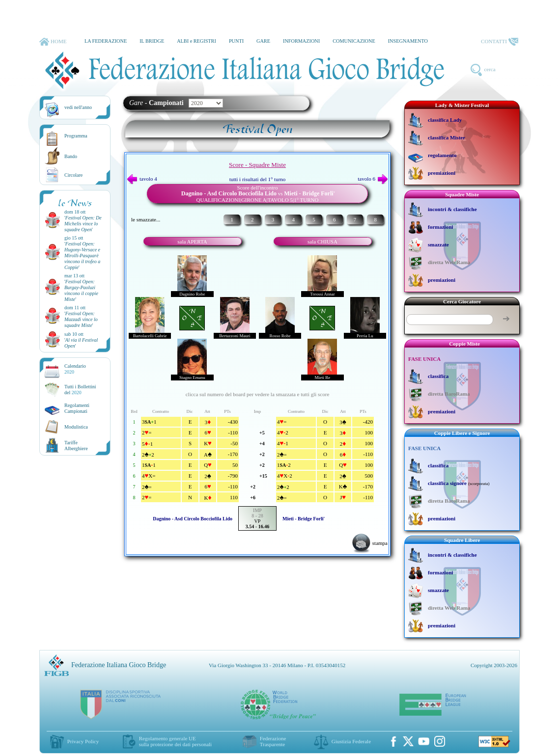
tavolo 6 (373, 179)
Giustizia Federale (351, 741)
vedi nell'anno (78, 107)
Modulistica (76, 427)
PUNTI (236, 41)
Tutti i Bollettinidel (80, 390)
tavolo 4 (142, 179)
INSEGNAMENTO (408, 41)
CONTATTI (500, 42)
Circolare (73, 175)
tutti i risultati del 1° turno (258, 179)
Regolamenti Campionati (77, 408)
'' (83, 224)
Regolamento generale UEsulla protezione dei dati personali (175, 741)
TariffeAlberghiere (76, 445)
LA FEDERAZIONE (106, 41)
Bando (71, 156)
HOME (53, 42)
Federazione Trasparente (273, 741)
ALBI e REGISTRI (196, 41)
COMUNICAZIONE (354, 41)
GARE (263, 41)
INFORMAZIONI (301, 41)
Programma (76, 136)
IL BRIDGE (152, 41)
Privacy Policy (83, 741)
